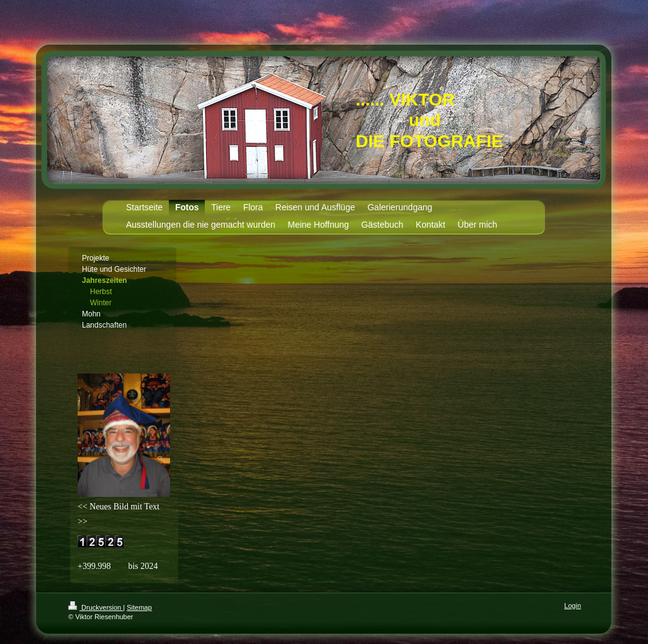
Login (573, 606)
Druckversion (96, 607)
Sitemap (139, 607)
